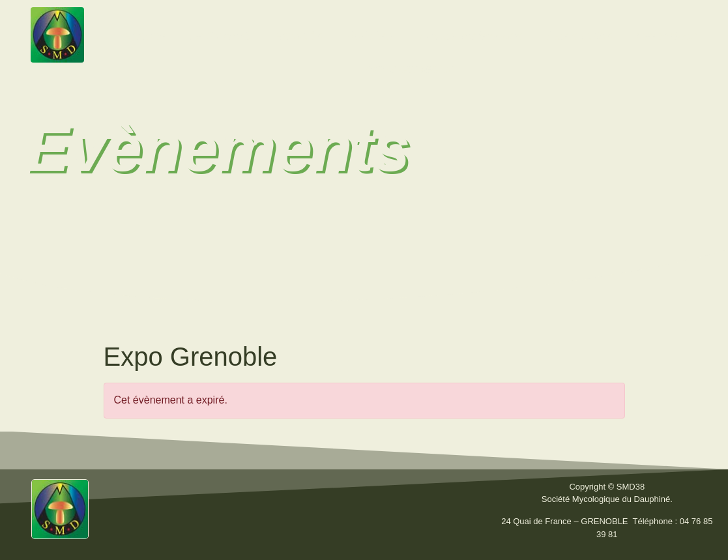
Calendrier (665, 36)
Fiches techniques (471, 36)
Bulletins (371, 36)
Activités (298, 36)
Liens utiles (579, 36)
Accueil (144, 36)
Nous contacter (410, 68)
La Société (220, 36)
